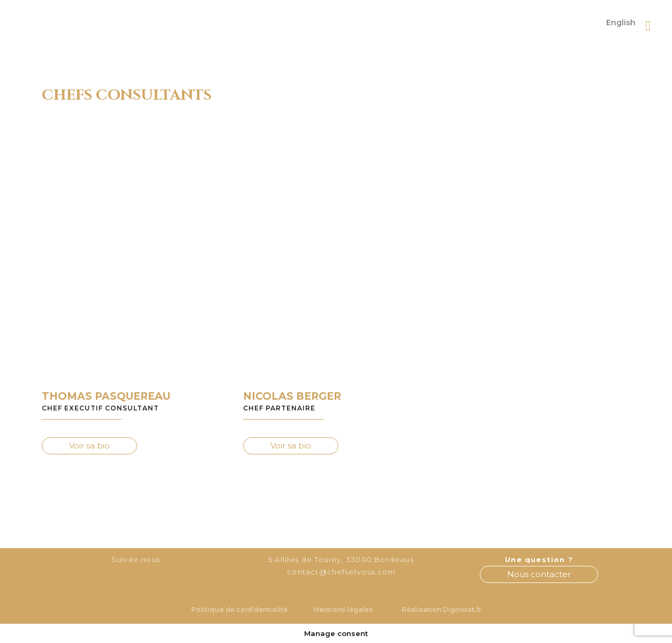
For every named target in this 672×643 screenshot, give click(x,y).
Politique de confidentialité (239, 610)
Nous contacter (539, 574)
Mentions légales (343, 610)
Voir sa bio (89, 446)
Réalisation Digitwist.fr (441, 610)
